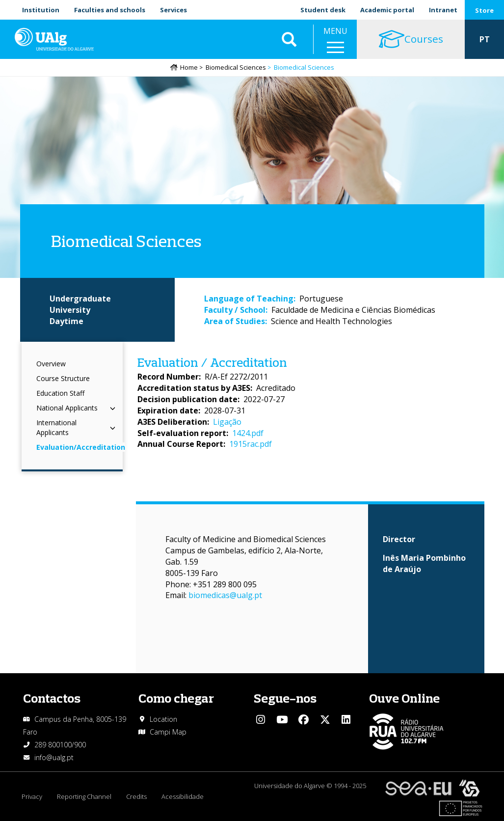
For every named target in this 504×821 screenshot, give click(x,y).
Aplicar (289, 39)
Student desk (323, 10)
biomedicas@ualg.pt (225, 595)
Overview (51, 364)
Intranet (443, 10)
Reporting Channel (84, 796)
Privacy (32, 796)
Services (173, 10)
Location (163, 719)
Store (484, 10)
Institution (41, 10)
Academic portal (387, 10)
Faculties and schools (110, 10)
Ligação (227, 422)
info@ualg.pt (54, 757)
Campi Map (168, 732)
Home (189, 67)
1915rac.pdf (251, 444)
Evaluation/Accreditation (81, 447)
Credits (136, 796)
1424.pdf (248, 433)
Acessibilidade (183, 796)
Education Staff (60, 393)
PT (485, 39)
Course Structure (63, 378)
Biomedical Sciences (236, 67)
